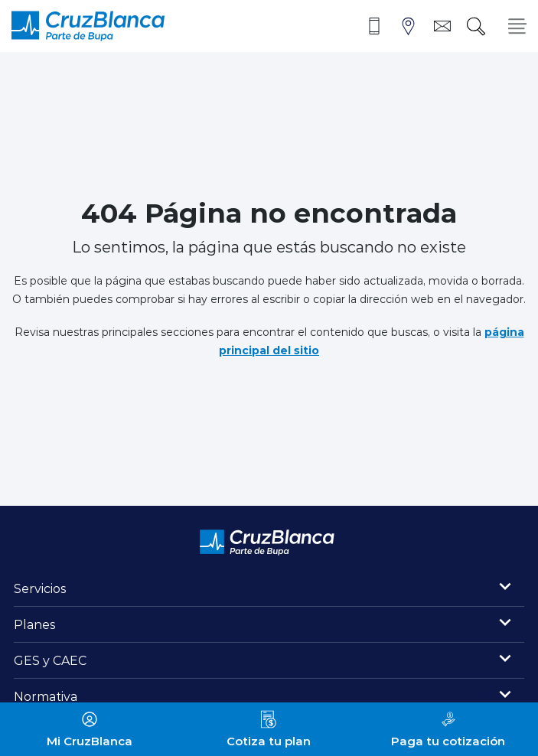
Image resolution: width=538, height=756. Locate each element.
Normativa (46, 696)
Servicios (40, 588)
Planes (35, 624)
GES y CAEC (50, 660)
